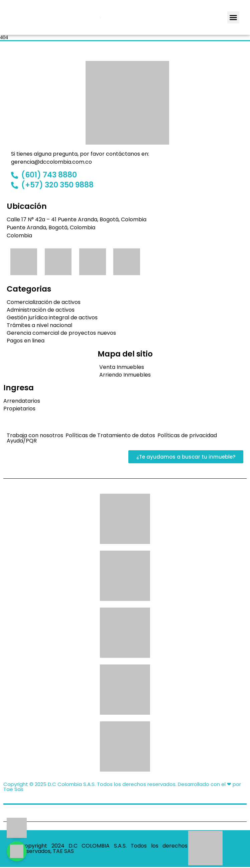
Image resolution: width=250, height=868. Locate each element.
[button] (233, 17)
